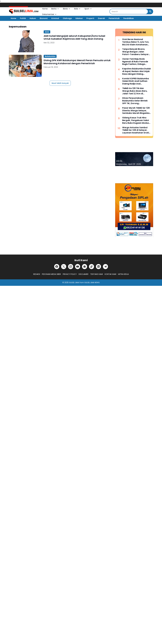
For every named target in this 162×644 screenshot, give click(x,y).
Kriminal (55, 18)
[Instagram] (71, 267)
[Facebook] (57, 267)
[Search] (129, 12)
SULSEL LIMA (74, 283)
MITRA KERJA (123, 274)
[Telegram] (105, 267)
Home (45, 9)
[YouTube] (78, 267)
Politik (23, 18)
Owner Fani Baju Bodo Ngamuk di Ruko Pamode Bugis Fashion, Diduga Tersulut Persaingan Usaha (136, 62)
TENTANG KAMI (97, 274)
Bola (78, 9)
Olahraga (67, 18)
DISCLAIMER (83, 274)
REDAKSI (37, 274)
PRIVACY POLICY (70, 274)
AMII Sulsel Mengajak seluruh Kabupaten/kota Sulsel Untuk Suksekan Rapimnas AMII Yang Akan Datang (74, 37)
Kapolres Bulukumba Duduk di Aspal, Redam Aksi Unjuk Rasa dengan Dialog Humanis (136, 71)
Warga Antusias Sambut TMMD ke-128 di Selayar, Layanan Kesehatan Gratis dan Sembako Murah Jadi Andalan (136, 130)
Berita (55, 9)
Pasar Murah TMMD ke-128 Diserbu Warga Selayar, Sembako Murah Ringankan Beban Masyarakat (136, 111)
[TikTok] (92, 267)
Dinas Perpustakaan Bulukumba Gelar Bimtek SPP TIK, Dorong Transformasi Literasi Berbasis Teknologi (135, 101)
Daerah (101, 18)
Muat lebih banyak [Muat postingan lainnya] (60, 83)
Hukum (33, 18)
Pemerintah (114, 18)
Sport (88, 9)
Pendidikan (129, 18)
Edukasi (79, 18)
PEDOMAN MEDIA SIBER (51, 274)
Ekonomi (44, 18)
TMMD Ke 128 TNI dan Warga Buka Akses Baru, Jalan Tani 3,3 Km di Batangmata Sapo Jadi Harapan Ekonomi (135, 91)
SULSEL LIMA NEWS (92, 283)
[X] (64, 267)
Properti (90, 18)
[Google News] (85, 267)
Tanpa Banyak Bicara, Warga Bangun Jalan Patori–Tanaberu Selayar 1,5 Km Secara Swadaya (135, 52)
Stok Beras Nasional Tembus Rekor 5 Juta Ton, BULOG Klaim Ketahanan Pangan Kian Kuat (136, 42)
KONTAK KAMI (110, 274)
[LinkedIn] (98, 267)
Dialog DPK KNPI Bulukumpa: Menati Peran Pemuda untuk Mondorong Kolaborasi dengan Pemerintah (77, 62)
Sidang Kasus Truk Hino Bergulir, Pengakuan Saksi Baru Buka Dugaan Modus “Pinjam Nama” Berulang (136, 120)
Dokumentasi (50, 14)
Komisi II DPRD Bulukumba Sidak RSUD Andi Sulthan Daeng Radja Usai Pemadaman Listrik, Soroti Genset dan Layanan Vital (136, 81)
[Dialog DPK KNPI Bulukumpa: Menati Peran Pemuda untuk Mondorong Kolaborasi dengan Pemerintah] (25, 66)
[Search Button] (150, 12)
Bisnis (67, 9)
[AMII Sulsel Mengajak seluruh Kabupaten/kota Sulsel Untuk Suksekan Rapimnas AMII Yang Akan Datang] (25, 41)
